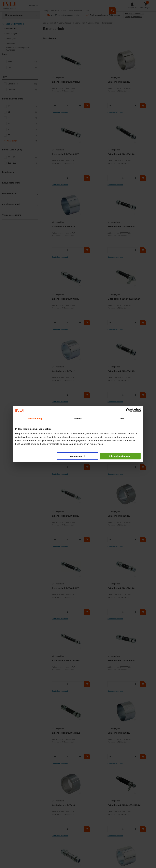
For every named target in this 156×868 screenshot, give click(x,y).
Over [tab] (121, 419)
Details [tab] (78, 419)
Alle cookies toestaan (120, 456)
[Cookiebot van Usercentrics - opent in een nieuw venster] (128, 410)
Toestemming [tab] (35, 419)
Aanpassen (78, 456)
